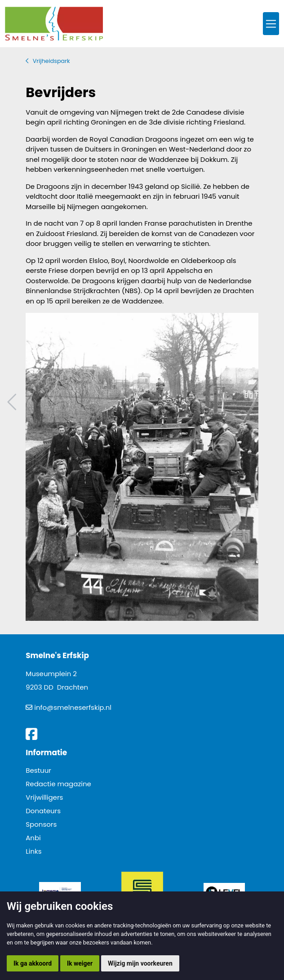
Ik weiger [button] (80, 963)
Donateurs (43, 811)
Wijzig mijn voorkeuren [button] (140, 963)
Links (33, 851)
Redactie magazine (58, 784)
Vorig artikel (13, 402)
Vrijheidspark (51, 61)
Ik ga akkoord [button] (33, 963)
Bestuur (38, 770)
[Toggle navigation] (271, 24)
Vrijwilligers (44, 797)
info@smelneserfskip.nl (73, 707)
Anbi (33, 838)
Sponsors (41, 824)
